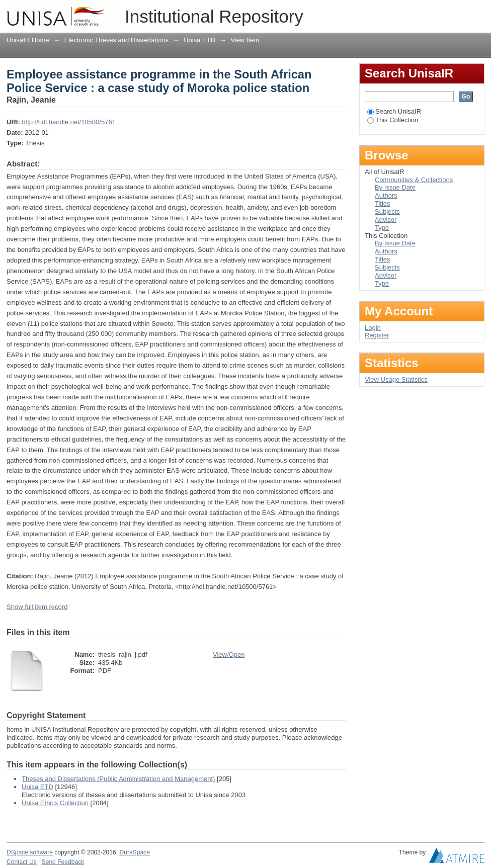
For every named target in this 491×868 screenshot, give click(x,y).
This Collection (393, 120)
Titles (383, 203)
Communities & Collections (414, 180)
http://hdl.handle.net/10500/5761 (69, 122)
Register (377, 335)
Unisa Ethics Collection (55, 803)
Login (476, 12)
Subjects (387, 211)
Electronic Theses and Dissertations (116, 40)
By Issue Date (395, 187)
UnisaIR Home (28, 40)
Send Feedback (63, 862)
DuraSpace (134, 852)
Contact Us (22, 862)
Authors (386, 195)
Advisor (386, 220)
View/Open (229, 655)
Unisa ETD (199, 40)
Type (382, 228)
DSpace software (30, 852)
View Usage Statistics (396, 379)
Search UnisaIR (394, 111)
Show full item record (37, 607)
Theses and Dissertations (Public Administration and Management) (118, 779)
